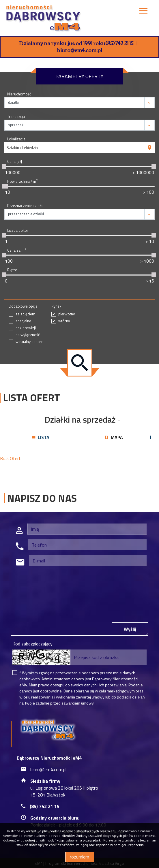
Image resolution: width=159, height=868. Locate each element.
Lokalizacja (16, 139)
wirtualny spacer (29, 342)
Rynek (56, 306)
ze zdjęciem (25, 314)
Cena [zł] (15, 162)
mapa (114, 437)
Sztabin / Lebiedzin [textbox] (22, 148)
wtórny (64, 321)
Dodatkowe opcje (23, 306)
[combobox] (74, 148)
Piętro (12, 270)
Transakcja (16, 117)
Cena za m (17, 250)
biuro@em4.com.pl (80, 50)
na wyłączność (28, 335)
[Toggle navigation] (143, 12)
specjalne (23, 321)
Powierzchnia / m (22, 181)
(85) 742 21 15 (119, 43)
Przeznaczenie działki (25, 206)
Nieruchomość (19, 94)
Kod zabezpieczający (32, 644)
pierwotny (67, 314)
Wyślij (130, 629)
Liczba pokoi (17, 230)
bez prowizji (26, 328)
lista (41, 437)
